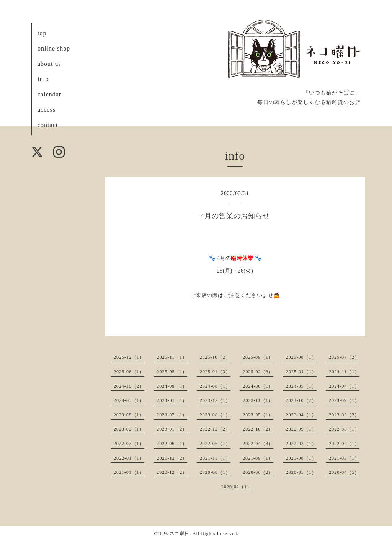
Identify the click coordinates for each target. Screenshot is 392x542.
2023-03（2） (344, 415)
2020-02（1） (237, 487)
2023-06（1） (215, 415)
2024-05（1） (301, 386)
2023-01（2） (172, 429)
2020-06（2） (258, 472)
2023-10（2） (301, 400)
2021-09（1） (258, 458)
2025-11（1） (172, 357)
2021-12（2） (172, 458)
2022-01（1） (129, 458)
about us (49, 64)
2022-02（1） (344, 444)
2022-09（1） (301, 429)
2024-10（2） (129, 386)
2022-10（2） (258, 429)
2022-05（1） (215, 444)
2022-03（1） (301, 444)
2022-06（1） (172, 444)
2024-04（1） (344, 386)
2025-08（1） (301, 357)
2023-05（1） (258, 415)
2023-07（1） (172, 415)
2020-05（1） (301, 472)
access (47, 110)
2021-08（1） (301, 458)
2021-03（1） (344, 458)
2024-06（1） (258, 386)
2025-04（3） (215, 372)
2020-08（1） (215, 472)
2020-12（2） (172, 472)
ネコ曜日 (180, 534)
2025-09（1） (258, 357)
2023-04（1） (301, 415)
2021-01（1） (129, 472)
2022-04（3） (258, 444)
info (43, 79)
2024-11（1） (344, 372)
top (42, 33)
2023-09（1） (344, 400)
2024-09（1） (172, 386)
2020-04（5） (344, 472)
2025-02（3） (258, 372)
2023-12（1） (215, 400)
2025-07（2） (344, 357)
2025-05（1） (172, 372)
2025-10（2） (215, 357)
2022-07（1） (129, 444)
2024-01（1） (172, 400)
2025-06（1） (129, 372)
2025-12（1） (129, 357)
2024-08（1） (215, 386)
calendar (49, 94)
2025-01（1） (301, 372)
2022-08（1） (344, 429)
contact (48, 125)
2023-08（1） (129, 415)
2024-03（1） (129, 400)
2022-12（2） (215, 429)
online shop (54, 48)
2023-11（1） (258, 400)
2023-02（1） (129, 429)
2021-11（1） (215, 458)
